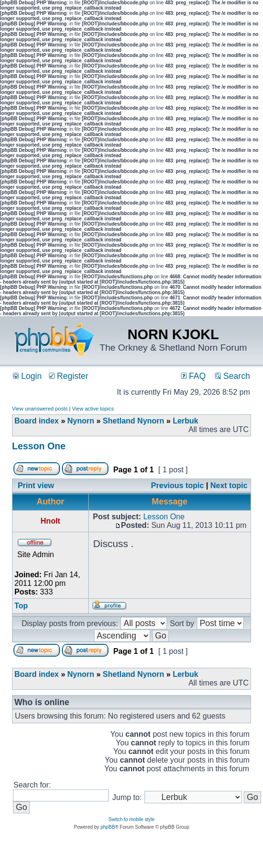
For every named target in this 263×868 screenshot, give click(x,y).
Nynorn (81, 421)
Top (21, 606)
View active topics (93, 409)
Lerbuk (185, 421)
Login (27, 376)
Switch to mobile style (131, 819)
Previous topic (178, 485)
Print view (36, 485)
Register (69, 376)
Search (233, 376)
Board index (36, 421)
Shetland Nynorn (133, 421)
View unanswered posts (40, 409)
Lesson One (39, 446)
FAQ (193, 376)
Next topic (229, 485)
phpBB (108, 827)
